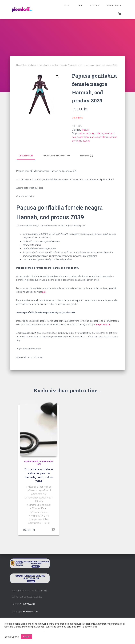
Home (19, 65)
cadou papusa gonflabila (91, 133)
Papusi (63, 65)
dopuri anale (31, 461)
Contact (95, 6)
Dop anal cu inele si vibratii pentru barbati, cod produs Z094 (39, 475)
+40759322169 (28, 604)
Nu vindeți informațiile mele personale (24, 630)
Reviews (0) (87, 156)
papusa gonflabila (99, 137)
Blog (67, 6)
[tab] (28, 156)
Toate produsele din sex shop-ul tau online (41, 65)
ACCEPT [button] (27, 637)
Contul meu (114, 6)
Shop (80, 6)
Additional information (56, 156)
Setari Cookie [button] (12, 637)
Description (26, 156)
